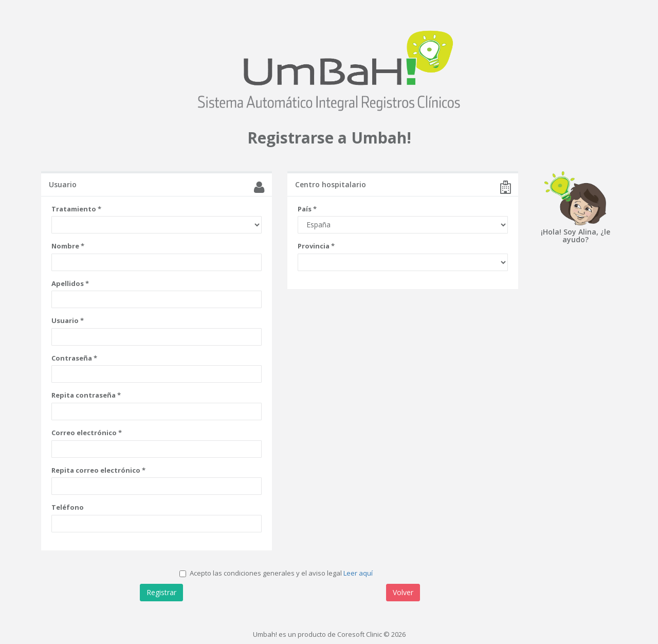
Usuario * (68, 320)
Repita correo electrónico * (98, 470)
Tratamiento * (76, 209)
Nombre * (68, 246)
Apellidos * (70, 283)
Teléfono (68, 507)
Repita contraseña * (86, 395)
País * (307, 209)
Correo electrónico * (87, 433)
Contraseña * (74, 358)
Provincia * (316, 246)
